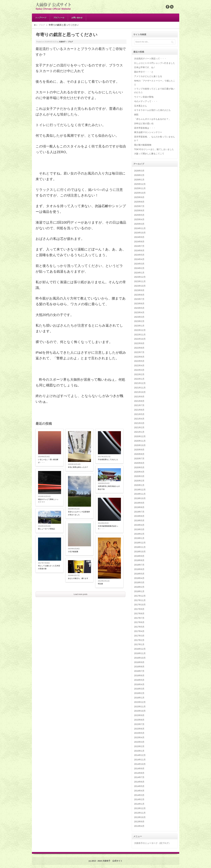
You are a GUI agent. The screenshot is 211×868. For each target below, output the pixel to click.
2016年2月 (139, 693)
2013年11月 (140, 813)
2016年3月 (139, 689)
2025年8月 (139, 202)
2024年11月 (140, 228)
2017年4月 (139, 631)
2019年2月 (139, 534)
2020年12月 (140, 436)
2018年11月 (140, 547)
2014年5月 (139, 786)
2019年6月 (139, 516)
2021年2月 (139, 427)
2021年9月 (139, 397)
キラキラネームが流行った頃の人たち (152, 110)
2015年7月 (139, 724)
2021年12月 (140, 383)
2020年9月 (139, 450)
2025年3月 (139, 224)
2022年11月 (140, 335)
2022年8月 (139, 348)
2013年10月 (140, 817)
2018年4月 (139, 578)
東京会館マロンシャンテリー (148, 132)
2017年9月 (139, 609)
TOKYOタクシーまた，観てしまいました (154, 149)
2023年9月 (139, 290)
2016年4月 (139, 684)
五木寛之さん (141, 106)
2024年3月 (139, 264)
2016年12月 (140, 649)
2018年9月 (139, 556)
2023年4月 (139, 312)
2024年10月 (140, 233)
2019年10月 (140, 498)
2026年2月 (139, 175)
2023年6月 (139, 304)
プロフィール (59, 18)
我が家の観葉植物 (143, 145)
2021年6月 (139, 410)
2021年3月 (139, 423)
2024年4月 (139, 259)
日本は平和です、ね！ (145, 67)
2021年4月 (139, 419)
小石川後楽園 (73, 552)
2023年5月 (139, 308)
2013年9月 (139, 822)
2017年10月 (140, 605)
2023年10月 (140, 286)
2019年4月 (139, 525)
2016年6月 (139, 675)
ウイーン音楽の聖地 (144, 97)
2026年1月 (139, 180)
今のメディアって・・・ (146, 101)
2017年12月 (140, 596)
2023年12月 (140, 277)
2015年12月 (140, 702)
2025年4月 (139, 219)
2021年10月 (140, 392)
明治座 (100, 584)
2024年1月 (139, 273)
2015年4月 (139, 737)
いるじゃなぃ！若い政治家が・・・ (48, 461)
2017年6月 (139, 622)
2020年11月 (140, 441)
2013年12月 (140, 808)
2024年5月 (139, 255)
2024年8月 (139, 242)
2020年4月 (139, 472)
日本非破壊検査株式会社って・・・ (108, 527)
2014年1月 (139, 804)
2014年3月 (139, 795)
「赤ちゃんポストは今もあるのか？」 (152, 119)
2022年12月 (140, 330)
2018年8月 (139, 560)
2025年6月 (139, 211)
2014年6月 (139, 782)
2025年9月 (139, 197)
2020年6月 (139, 463)
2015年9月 (139, 715)
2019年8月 (139, 507)
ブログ (42, 25)
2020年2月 (139, 481)
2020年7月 (139, 459)
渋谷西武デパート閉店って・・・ (150, 59)
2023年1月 (139, 326)
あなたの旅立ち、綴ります (78, 578)
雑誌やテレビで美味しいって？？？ (48, 501)
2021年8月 (139, 401)
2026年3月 (139, 171)
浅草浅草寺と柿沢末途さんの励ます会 (109, 488)
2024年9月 (139, 237)
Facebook (168, 7)
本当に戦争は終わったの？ (78, 467)
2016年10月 (140, 658)
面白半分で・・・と (144, 72)
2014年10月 (140, 764)
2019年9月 (139, 503)
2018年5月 (139, 574)
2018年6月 (139, 569)
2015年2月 (139, 746)
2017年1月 (139, 644)
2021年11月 (140, 388)
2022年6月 (139, 357)
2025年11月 (140, 188)
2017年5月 (139, 627)
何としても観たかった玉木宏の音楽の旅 (49, 567)
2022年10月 (140, 339)
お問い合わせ (77, 18)
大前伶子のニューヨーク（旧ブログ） (152, 843)
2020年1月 (139, 485)
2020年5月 (139, 467)
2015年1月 (139, 751)
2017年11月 (140, 600)
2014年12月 (140, 755)
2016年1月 (139, 698)
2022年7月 (139, 352)
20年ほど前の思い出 (144, 123)
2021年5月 (139, 414)
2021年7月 (139, 405)
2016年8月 (139, 667)
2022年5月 (139, 361)
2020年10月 (140, 445)
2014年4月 (139, 791)
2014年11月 (140, 760)
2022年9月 (139, 343)
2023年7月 (139, 299)
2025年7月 (139, 206)
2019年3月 (139, 529)
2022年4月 (139, 365)
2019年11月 (140, 494)
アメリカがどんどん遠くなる (148, 76)
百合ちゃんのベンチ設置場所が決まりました (79, 513)
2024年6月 (139, 250)
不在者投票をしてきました (108, 459)
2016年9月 (139, 662)
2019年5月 (139, 520)
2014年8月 (139, 773)
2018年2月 (139, 587)
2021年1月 (139, 432)
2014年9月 (139, 769)
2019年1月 (139, 538)
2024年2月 (139, 268)
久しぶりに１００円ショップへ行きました (155, 63)
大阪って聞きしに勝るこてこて (149, 154)
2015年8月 (139, 720)
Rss (172, 7)
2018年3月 (139, 582)
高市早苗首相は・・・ (145, 128)
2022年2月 (139, 374)
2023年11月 (140, 281)
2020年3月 (139, 476)
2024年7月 (139, 246)
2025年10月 (140, 193)
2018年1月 (139, 591)
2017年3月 (139, 636)
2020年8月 (139, 454)
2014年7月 (139, 777)
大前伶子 (62, 42)
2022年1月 (139, 379)
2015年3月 (139, 742)
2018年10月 (140, 552)
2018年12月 (140, 543)
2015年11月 (140, 707)
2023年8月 (139, 295)
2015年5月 (139, 733)
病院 (136, 115)
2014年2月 (139, 799)
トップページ (41, 18)
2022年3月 (139, 370)
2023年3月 (139, 317)
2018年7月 (139, 565)
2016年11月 (140, 653)
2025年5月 (139, 215)
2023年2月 (139, 321)
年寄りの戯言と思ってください (67, 35)
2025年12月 (140, 184)
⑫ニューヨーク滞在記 (46, 529)
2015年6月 (139, 729)
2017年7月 (139, 618)
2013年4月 (139, 826)
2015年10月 (140, 711)
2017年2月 (139, 640)
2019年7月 (139, 512)
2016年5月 (139, 680)
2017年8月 (139, 614)
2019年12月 (140, 490)
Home (35, 25)
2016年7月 (139, 671)
